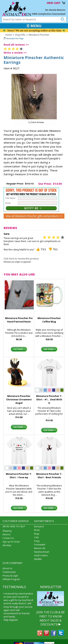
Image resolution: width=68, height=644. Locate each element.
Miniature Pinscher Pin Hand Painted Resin (19, 320)
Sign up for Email (11, 542)
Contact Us (8, 538)
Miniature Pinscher (39, 35)
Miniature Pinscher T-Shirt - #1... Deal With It (49, 399)
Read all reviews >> (16, 45)
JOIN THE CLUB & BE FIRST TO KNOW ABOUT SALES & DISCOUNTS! (51, 618)
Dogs (37, 541)
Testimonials (9, 572)
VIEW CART (54, 3)
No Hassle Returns (55, 10)
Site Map (7, 545)
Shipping (7, 531)
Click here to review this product (21, 259)
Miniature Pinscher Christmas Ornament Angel (19, 399)
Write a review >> (15, 53)
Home (9, 35)
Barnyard (39, 526)
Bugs (37, 534)
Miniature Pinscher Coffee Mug (49, 320)
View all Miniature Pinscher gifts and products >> (34, 216)
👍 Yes (41, 249)
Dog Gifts (20, 35)
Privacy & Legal (10, 576)
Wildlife (38, 559)
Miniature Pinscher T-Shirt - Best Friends (49, 476)
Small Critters (41, 555)
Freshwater (40, 545)
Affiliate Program (11, 579)
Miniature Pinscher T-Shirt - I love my (19, 476)
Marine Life (40, 548)
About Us (7, 568)
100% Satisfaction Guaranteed (49, 14)
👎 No (53, 249)
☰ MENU (34, 26)
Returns (6, 534)
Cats (36, 537)
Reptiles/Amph (42, 552)
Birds (37, 530)
